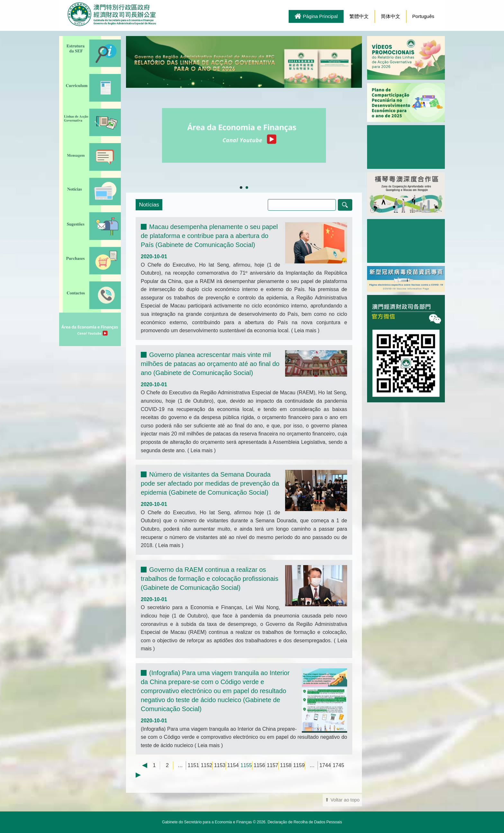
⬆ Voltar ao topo (342, 800)
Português (423, 16)
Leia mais (305, 330)
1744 (325, 765)
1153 (220, 765)
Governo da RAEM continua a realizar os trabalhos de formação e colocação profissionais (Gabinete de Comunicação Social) (210, 579)
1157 (273, 765)
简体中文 (391, 16)
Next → (141, 775)
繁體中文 (359, 16)
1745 (338, 765)
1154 (233, 765)
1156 (259, 765)
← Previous (141, 765)
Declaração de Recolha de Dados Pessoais (305, 822)
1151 (194, 765)
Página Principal (316, 17)
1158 (286, 765)
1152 (207, 765)
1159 (299, 765)
